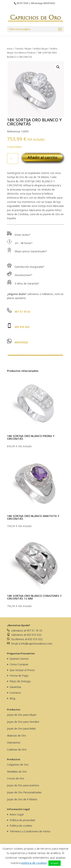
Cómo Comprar (19, 664)
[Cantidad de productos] (13, 159)
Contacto (15, 693)
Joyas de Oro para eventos (23, 785)
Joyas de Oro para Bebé (21, 729)
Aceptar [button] (55, 863)
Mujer (28, 49)
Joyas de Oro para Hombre (23, 722)
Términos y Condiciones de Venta (30, 831)
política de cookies (34, 863)
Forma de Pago (19, 676)
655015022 (49, 3)
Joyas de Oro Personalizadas (24, 792)
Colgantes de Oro (18, 765)
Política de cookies (21, 826)
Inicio (10, 49)
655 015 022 (22, 327)
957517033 (22, 3)
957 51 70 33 (22, 312)
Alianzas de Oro (17, 736)
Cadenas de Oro (17, 749)
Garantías (15, 687)
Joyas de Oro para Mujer (22, 715)
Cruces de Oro (16, 778)
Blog (12, 698)
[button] (58, 67)
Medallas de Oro (17, 772)
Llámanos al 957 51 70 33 (25, 630)
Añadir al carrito (42, 157)
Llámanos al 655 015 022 (24, 635)
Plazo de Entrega (20, 681)
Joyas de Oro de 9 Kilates (22, 799)
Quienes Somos (19, 659)
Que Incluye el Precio (22, 670)
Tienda (19, 49)
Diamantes (14, 742)
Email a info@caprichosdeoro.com (30, 644)
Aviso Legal (17, 814)
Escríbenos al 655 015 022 (25, 639)
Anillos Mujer (41, 49)
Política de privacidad (22, 820)
